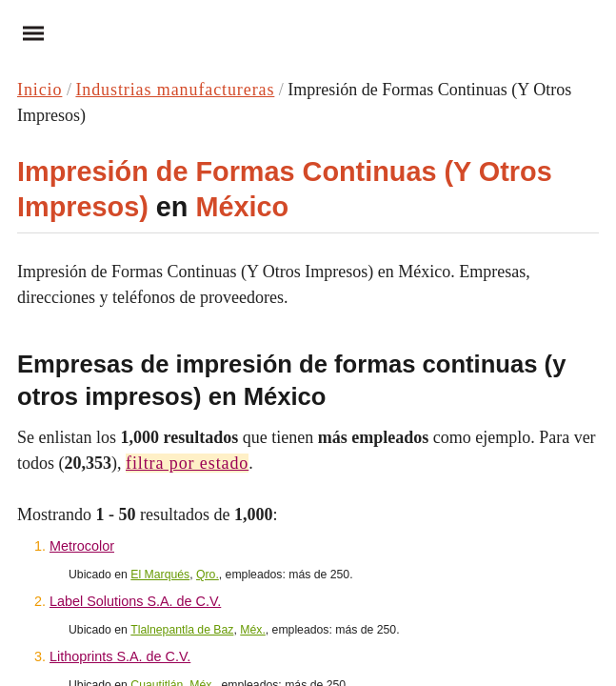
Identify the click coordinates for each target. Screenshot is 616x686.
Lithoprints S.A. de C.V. (120, 656)
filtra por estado (187, 463)
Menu (27, 33)
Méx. (253, 630)
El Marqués (160, 575)
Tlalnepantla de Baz (182, 630)
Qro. (208, 575)
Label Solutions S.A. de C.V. (135, 601)
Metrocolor (82, 546)
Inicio (40, 90)
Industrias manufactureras (175, 90)
